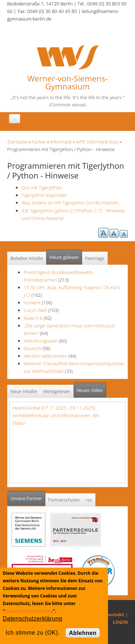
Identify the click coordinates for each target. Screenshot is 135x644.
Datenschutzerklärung (29, 611)
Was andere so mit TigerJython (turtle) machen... (72, 203)
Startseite (17, 142)
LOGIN (120, 622)
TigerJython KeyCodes (44, 195)
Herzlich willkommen (46, 356)
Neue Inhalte (24, 391)
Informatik (61, 142)
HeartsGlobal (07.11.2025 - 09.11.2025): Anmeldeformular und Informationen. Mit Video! (56, 415)
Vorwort (32, 303)
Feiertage (94, 258)
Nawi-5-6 (33, 318)
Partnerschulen (64, 500)
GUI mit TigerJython (42, 188)
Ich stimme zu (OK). (33, 633)
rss (89, 500)
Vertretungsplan (41, 341)
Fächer (39, 142)
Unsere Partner (28, 496)
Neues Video (90, 390)
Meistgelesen (57, 391)
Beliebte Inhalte (27, 258)
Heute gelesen (64, 257)
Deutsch (33, 348)
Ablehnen (83, 633)
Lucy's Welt (35, 310)
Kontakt (114, 614)
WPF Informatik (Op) (97, 142)
